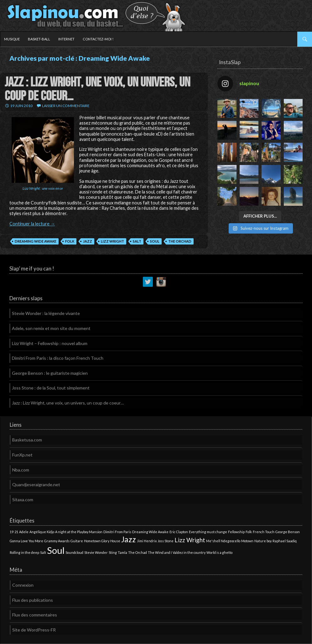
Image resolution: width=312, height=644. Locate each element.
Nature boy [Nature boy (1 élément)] (263, 541)
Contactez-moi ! (98, 39)
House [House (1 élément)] (115, 541)
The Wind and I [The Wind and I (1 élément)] (160, 552)
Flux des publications (33, 600)
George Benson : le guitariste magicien (50, 373)
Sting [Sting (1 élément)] (113, 552)
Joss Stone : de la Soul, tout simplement (51, 388)
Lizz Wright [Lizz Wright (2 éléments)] (190, 540)
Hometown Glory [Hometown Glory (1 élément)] (97, 541)
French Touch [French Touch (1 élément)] (264, 532)
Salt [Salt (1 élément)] (43, 552)
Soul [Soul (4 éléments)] (56, 550)
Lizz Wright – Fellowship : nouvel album (50, 343)
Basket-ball (39, 39)
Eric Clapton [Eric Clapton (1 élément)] (179, 532)
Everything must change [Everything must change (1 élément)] (208, 532)
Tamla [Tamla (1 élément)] (122, 552)
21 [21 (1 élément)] (16, 532)
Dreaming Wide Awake (36, 241)
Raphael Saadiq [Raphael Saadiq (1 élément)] (285, 541)
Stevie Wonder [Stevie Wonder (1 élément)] (96, 552)
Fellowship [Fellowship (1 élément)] (236, 532)
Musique (12, 39)
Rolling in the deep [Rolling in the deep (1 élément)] (24, 552)
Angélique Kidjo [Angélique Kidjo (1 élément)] (42, 532)
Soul (155, 241)
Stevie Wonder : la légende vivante (46, 313)
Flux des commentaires (35, 615)
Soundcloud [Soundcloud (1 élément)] (74, 552)
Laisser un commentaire (66, 106)
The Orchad (180, 241)
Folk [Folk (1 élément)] (249, 532)
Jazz (88, 241)
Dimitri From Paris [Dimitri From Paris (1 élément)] (117, 532)
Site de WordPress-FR (34, 630)
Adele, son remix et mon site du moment (51, 328)
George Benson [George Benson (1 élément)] (288, 532)
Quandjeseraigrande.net (36, 484)
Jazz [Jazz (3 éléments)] (129, 539)
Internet (66, 39)
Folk (70, 241)
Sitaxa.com (23, 500)
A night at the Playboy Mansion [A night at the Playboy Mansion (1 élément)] (79, 532)
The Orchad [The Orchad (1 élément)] (138, 552)
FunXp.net (22, 455)
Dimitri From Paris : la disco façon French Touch (58, 358)
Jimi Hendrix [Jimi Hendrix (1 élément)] (147, 541)
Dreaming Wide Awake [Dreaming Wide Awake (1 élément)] (150, 532)
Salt (137, 241)
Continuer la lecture (32, 224)
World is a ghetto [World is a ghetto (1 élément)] (219, 552)
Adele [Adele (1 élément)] (24, 532)
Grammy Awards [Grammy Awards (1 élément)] (57, 541)
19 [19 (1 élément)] (12, 532)
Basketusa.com (27, 440)
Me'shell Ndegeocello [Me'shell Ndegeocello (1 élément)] (223, 541)
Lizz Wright (112, 241)
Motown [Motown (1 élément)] (247, 541)
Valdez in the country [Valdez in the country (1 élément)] (189, 552)
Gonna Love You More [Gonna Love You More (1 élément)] (26, 541)
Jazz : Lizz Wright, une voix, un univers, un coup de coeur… (97, 89)
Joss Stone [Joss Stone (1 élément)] (166, 541)
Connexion (23, 585)
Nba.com (21, 470)
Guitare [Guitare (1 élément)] (77, 541)
